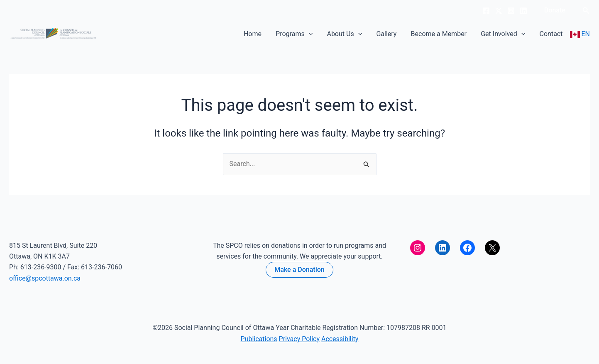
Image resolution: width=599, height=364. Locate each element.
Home (275, 34)
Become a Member (447, 34)
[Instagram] (511, 11)
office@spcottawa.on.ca (45, 278)
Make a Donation (299, 270)
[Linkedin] (523, 11)
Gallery (398, 34)
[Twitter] (499, 11)
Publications (259, 339)
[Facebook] (486, 11)
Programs (313, 34)
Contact (553, 34)
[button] (555, 10)
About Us (360, 34)
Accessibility (340, 339)
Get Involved (508, 34)
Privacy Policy (299, 339)
